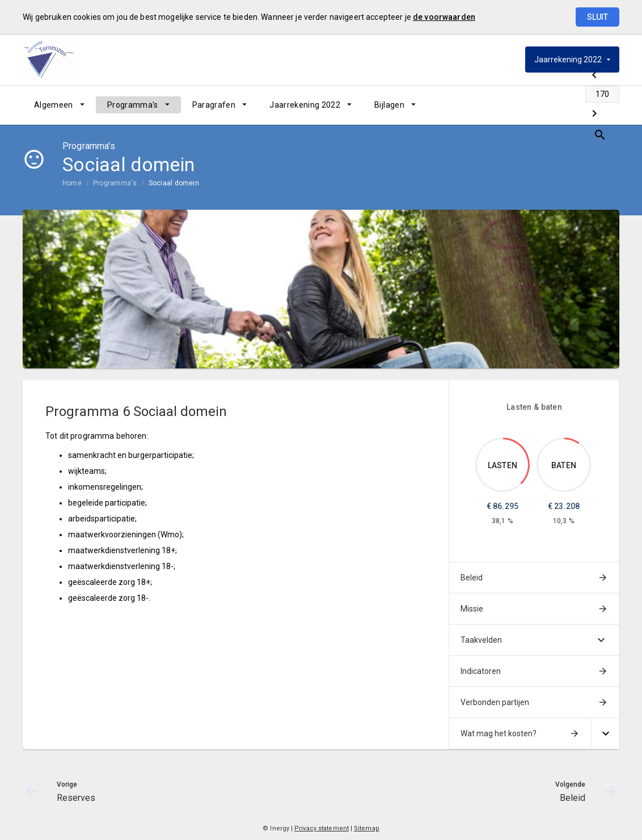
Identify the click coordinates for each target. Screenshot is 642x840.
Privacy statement (322, 828)
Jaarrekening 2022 (305, 105)
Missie (472, 609)
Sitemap (367, 828)
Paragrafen (214, 105)
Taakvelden (481, 640)
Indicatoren (481, 671)
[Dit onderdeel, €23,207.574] (572, 441)
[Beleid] (581, 105)
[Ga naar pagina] (551, 105)
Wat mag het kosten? (499, 733)
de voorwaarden (444, 17)
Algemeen (54, 105)
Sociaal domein (174, 183)
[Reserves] (521, 105)
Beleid (472, 578)
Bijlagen (389, 105)
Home (72, 183)
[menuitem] (59, 105)
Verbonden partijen (495, 702)
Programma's (133, 105)
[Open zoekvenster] (607, 105)
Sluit (597, 17)
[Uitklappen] (605, 734)
